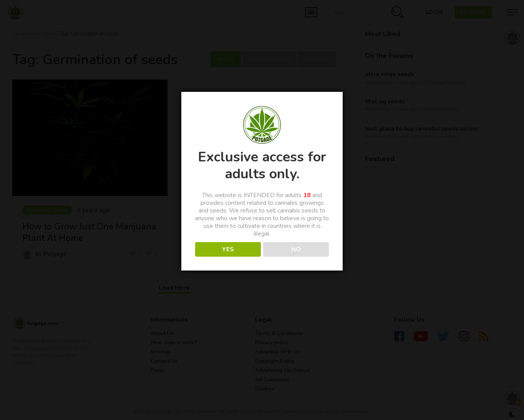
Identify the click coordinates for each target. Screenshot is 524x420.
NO (296, 249)
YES (228, 249)
